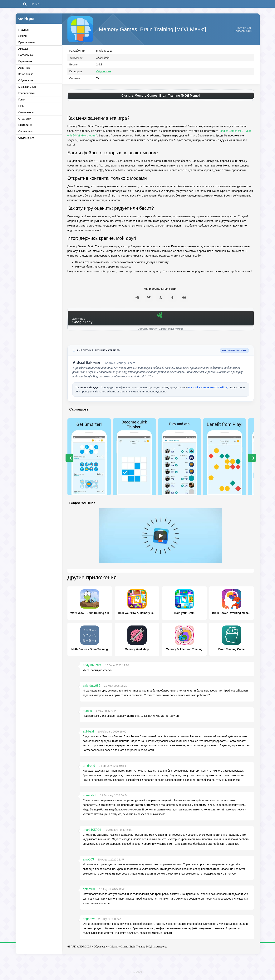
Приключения (27, 42)
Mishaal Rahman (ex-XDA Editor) (209, 388)
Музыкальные (27, 87)
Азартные (25, 68)
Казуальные (26, 74)
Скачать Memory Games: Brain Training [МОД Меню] (161, 97)
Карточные (25, 61)
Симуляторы (26, 112)
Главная (24, 30)
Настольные (26, 55)
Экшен (23, 36)
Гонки (22, 100)
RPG (21, 106)
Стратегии (25, 119)
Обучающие (26, 80)
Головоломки (27, 93)
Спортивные (26, 138)
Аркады (23, 49)
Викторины (25, 125)
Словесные (26, 131)
